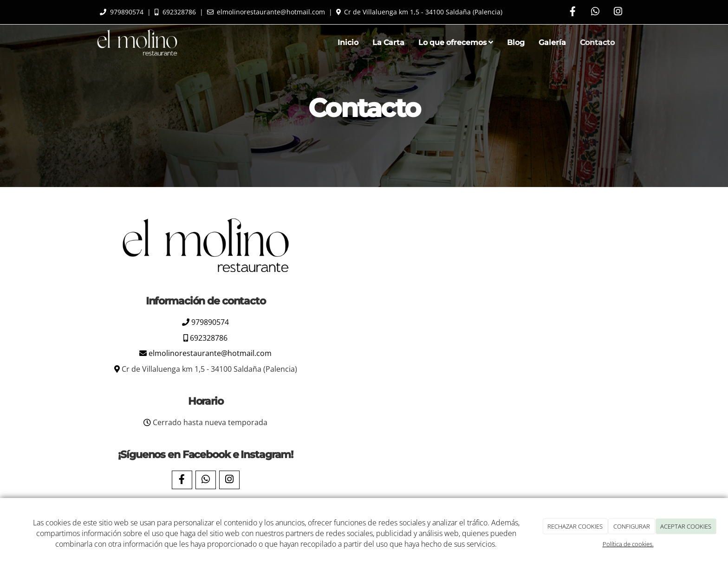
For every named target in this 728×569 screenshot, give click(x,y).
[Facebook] (572, 12)
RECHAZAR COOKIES (575, 526)
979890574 (210, 322)
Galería (552, 42)
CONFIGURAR (632, 526)
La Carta (388, 42)
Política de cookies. (628, 544)
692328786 (209, 338)
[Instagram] (618, 12)
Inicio (348, 42)
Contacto (597, 42)
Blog (516, 42)
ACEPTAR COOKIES (686, 526)
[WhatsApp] (595, 12)
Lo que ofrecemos (456, 42)
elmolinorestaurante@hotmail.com (210, 353)
